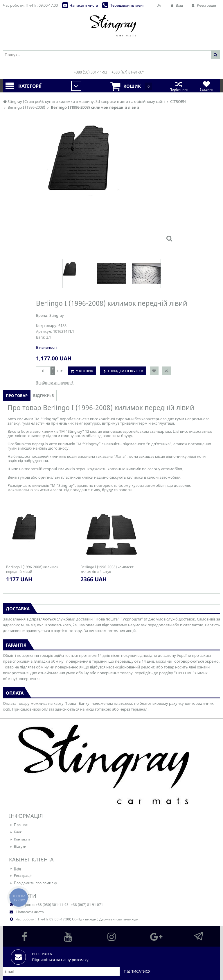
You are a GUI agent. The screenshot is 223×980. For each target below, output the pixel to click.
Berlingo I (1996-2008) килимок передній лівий (32, 569)
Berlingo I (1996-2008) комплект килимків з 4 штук (107, 569)
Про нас (18, 825)
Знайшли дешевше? (55, 382)
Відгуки (18, 846)
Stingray (57, 315)
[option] (77, 273)
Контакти (19, 839)
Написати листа (84, 5)
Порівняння (179, 86)
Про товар (17, 396)
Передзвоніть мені (126, 5)
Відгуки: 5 (43, 396)
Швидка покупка (126, 371)
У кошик (84, 371)
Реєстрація (21, 876)
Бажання (206, 86)
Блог (15, 832)
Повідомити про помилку (33, 883)
